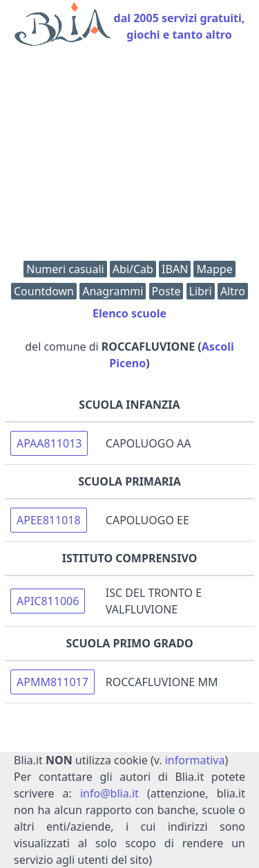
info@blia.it (109, 793)
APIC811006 (48, 601)
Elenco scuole (129, 313)
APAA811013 (49, 443)
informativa (195, 760)
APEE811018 (49, 520)
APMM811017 (52, 682)
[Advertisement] (129, 157)
